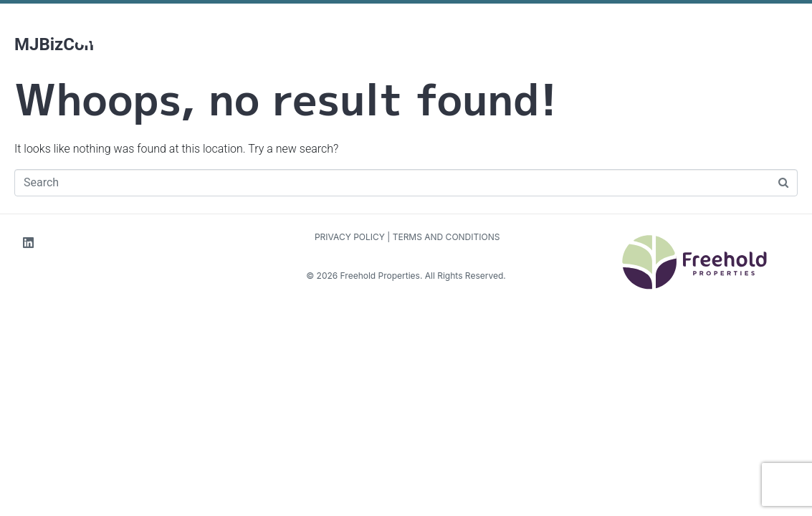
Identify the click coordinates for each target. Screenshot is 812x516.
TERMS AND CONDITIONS (446, 237)
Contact (587, 8)
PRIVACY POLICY (349, 237)
